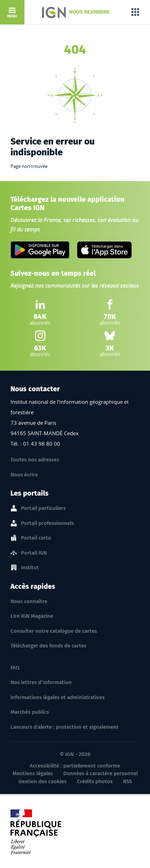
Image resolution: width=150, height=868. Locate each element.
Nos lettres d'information (41, 682)
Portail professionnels (47, 524)
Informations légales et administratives (58, 697)
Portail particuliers (43, 509)
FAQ (15, 668)
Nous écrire (24, 475)
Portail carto (36, 538)
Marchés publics (30, 712)
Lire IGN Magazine (32, 616)
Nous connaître (29, 601)
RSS (127, 781)
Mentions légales (33, 773)
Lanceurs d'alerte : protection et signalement (65, 727)
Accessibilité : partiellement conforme (75, 766)
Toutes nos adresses (35, 460)
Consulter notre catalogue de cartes (54, 631)
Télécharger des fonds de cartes (48, 646)
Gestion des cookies (42, 781)
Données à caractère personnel (101, 773)
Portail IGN (34, 553)
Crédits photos (95, 781)
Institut (30, 568)
